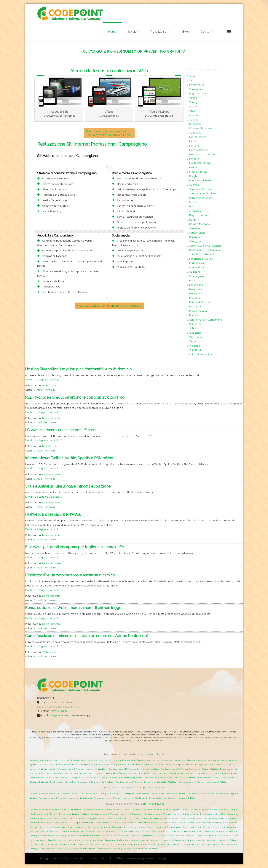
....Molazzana (194, 289)
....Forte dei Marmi (197, 263)
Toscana (192, 76)
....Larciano (193, 141)
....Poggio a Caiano (197, 93)
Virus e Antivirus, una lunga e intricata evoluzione (68, 486)
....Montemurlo (195, 85)
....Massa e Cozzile (197, 150)
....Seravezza (194, 324)
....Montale (193, 159)
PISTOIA (74, 707)
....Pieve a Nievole (197, 172)
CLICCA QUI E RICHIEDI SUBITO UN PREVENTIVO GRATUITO (134, 51)
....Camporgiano (196, 233)
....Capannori (194, 237)
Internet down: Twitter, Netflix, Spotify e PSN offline (69, 458)
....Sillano (192, 328)
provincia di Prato (154, 788)
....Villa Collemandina (199, 355)
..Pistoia (191, 111)
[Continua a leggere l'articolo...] (44, 380)
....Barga (192, 220)
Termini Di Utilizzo (113, 858)
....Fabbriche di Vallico (200, 259)
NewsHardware (51, 418)
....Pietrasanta (195, 307)
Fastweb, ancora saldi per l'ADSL (53, 514)
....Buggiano (194, 124)
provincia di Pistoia (154, 754)
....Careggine (194, 241)
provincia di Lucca (153, 804)
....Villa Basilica (196, 350)
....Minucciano (195, 285)
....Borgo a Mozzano (198, 224)
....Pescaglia (194, 298)
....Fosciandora (195, 267)
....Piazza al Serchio (198, 302)
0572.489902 (59, 711)
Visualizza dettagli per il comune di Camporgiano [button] (109, 306)
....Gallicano (194, 272)
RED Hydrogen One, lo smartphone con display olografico (75, 397)
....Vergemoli (194, 341)
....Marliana (193, 146)
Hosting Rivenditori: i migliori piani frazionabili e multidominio (78, 369)
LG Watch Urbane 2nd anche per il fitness (60, 430)
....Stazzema (194, 333)
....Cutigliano (194, 133)
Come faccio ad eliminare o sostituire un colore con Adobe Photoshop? (87, 636)
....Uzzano (193, 202)
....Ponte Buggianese (199, 180)
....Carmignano (195, 89)
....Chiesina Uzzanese (199, 128)
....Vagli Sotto (194, 337)
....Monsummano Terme (201, 154)
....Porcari (192, 315)
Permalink (50, 390)
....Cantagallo (194, 102)
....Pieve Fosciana (197, 311)
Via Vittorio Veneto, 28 (65, 702)
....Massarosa (194, 281)
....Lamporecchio (197, 137)
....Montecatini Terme (199, 163)
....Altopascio (194, 211)
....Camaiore (194, 228)
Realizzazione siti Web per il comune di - (55, 760)
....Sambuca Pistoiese (199, 189)
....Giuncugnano (196, 276)
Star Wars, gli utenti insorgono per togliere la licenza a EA (75, 547)
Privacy (94, 858)
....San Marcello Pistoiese (201, 193)
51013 (41, 707)
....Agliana (193, 120)
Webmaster (49, 386)
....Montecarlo (195, 294)
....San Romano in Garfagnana (204, 320)
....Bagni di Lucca (197, 215)
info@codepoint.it (61, 715)
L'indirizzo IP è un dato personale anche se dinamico (70, 575)
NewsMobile (50, 446)
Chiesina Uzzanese (56, 707)
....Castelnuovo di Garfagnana (204, 246)
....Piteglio (192, 176)
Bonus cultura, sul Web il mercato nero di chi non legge (73, 608)
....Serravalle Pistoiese (200, 198)
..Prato (190, 80)
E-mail (38, 390)
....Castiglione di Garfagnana (203, 250)
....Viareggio (194, 346)
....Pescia (192, 167)
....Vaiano (192, 98)
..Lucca (191, 206)
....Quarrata (193, 185)
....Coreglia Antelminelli (201, 254)
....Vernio (192, 106)
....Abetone (193, 115)
